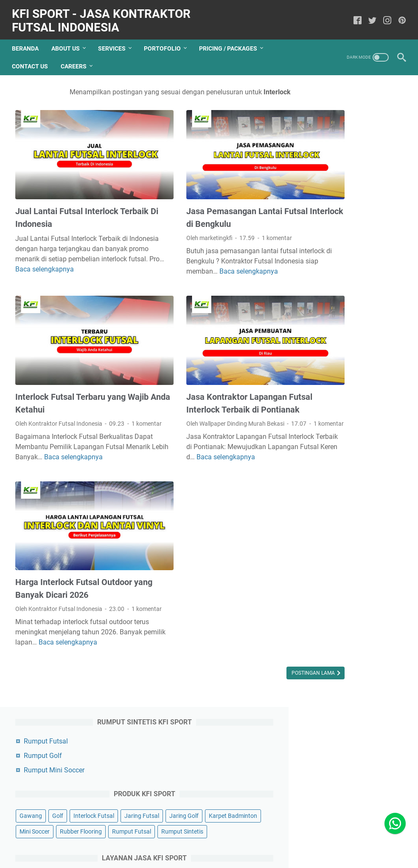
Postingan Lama (243, 669)
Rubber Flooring (369, 233)
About (109, 851)
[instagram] (384, 16)
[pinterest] (399, 16)
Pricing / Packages (231, 40)
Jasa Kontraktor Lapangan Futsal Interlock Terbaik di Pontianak (201, 375)
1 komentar (241, 213)
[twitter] (369, 16)
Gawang (319, 186)
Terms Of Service (266, 851)
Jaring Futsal (376, 202)
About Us (69, 40)
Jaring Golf (323, 218)
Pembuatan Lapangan (338, 313)
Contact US (140, 851)
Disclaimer (222, 851)
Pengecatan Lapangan (338, 329)
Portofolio (166, 40)
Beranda (29, 40)
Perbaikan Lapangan (336, 345)
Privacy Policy (182, 851)
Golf (346, 186)
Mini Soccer (323, 233)
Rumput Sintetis (329, 265)
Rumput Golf (331, 126)
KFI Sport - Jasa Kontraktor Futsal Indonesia (105, 16)
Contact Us (33, 58)
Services (115, 40)
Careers (77, 58)
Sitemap (307, 851)
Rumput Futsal (334, 112)
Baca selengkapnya (180, 454)
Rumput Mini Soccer (343, 140)
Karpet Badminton (372, 218)
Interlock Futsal (328, 202)
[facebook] (354, 16)
